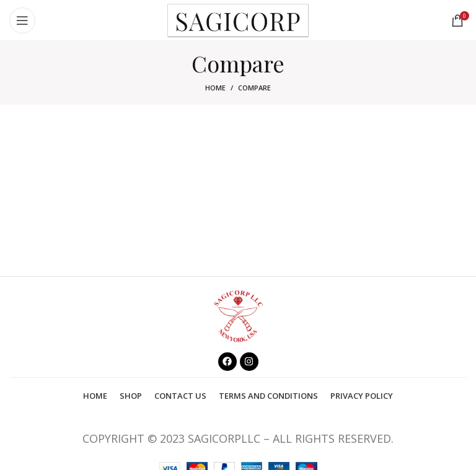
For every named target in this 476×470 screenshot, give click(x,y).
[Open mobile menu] (22, 20)
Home (215, 88)
